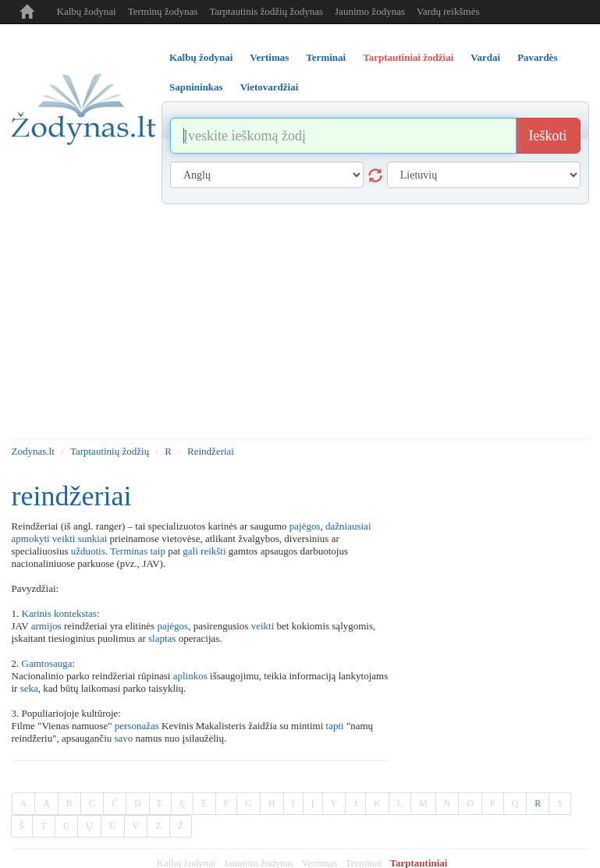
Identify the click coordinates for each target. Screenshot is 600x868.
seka (29, 688)
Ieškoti (548, 136)
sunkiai (93, 539)
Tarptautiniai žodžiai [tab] (408, 57)
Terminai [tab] (326, 57)
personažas (137, 726)
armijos (46, 626)
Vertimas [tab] (269, 57)
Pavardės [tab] (537, 57)
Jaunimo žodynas (370, 11)
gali (190, 551)
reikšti (213, 551)
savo (124, 738)
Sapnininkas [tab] (196, 87)
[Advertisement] (300, 321)
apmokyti (31, 539)
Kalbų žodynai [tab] (201, 57)
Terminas (129, 551)
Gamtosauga (47, 663)
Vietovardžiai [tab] (270, 87)
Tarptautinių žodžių (110, 451)
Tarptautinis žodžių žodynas (266, 11)
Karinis (37, 613)
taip (158, 551)
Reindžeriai (211, 451)
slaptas (162, 638)
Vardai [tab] (485, 57)
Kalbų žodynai (87, 11)
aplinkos (190, 676)
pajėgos (305, 526)
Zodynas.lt (33, 451)
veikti (64, 539)
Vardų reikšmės (448, 11)
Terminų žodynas (163, 11)
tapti (335, 726)
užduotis (88, 551)
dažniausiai (348, 526)
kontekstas (75, 613)
